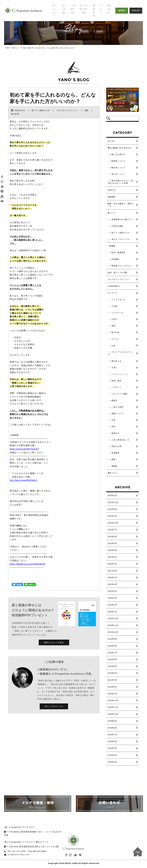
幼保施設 (115, 259)
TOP (7, 48)
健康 (113, 459)
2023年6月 (112, 537)
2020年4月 (112, 591)
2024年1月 (112, 516)
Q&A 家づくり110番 (117, 273)
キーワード (113, 293)
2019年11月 (113, 625)
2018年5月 (112, 748)
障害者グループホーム (121, 266)
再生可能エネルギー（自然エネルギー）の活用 (121, 182)
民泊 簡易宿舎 (118, 252)
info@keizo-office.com (19, 854)
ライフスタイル (118, 300)
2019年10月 (113, 632)
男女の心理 (116, 446)
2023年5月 (112, 543)
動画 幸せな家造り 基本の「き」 (121, 205)
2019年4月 (112, 673)
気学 (113, 427)
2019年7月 (112, 653)
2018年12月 (113, 700)
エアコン (115, 339)
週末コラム (113, 473)
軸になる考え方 (118, 154)
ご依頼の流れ (73, 9)
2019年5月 (112, 666)
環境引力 (115, 433)
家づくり (16, 48)
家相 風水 (116, 381)
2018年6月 (112, 741)
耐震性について (118, 161)
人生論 (114, 306)
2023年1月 (112, 564)
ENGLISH (136, 10)
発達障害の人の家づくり (122, 219)
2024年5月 (112, 509)
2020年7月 (112, 578)
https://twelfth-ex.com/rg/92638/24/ (28, 564)
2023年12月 (113, 523)
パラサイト (116, 387)
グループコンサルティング (121, 353)
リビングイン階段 (119, 394)
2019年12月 (113, 619)
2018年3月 (112, 762)
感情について (117, 414)
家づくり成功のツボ (120, 233)
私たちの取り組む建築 (84, 9)
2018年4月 (112, 755)
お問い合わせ (109, 9)
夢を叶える (116, 361)
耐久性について (118, 168)
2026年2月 (112, 495)
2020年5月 (112, 584)
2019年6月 (112, 659)
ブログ (101, 9)
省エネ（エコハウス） (121, 239)
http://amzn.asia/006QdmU (24, 480)
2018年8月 (112, 728)
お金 (113, 345)
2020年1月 (112, 612)
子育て (114, 368)
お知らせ (112, 190)
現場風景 (112, 197)
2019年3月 (112, 680)
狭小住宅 (115, 332)
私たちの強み (64, 9)
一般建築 (112, 246)
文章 (113, 420)
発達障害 (115, 453)
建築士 (114, 400)
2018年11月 (113, 707)
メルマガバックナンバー (119, 279)
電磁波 (114, 466)
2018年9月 (112, 721)
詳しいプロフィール (54, 706)
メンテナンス (117, 313)
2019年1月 (112, 694)
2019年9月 (112, 639)
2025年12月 (113, 502)
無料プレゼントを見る (54, 642)
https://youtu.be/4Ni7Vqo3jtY (25, 449)
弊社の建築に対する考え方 (120, 148)
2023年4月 (112, 550)
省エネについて (118, 174)
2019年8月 (112, 646)
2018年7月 (112, 735)
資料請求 (122, 10)
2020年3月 (112, 598)
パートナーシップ (119, 374)
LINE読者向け (114, 286)
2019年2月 (112, 687)
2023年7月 (112, 530)
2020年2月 (112, 605)
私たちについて (54, 11)
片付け (114, 319)
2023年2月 (112, 557)
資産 (113, 326)
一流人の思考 (117, 407)
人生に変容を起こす (120, 440)
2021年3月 (112, 571)
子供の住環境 (117, 226)
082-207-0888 (19, 851)
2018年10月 (113, 714)
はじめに (112, 141)
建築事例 (94, 11)
